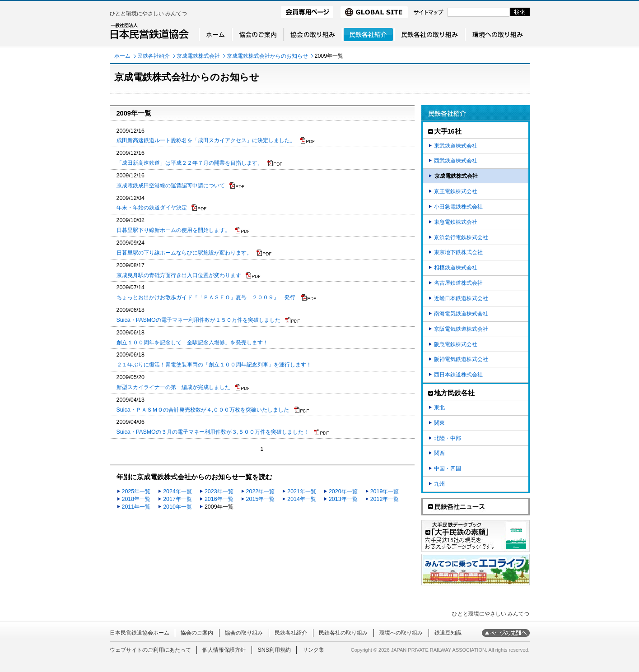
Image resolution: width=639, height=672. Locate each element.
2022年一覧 (261, 491)
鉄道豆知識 (448, 633)
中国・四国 (448, 468)
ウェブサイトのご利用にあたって (150, 650)
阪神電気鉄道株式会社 (461, 359)
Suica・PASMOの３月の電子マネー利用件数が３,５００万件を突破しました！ (223, 432)
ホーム (122, 56)
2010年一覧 (177, 507)
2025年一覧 (136, 491)
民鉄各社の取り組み (343, 633)
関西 (439, 453)
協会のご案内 (197, 633)
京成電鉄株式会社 (198, 56)
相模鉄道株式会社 (456, 268)
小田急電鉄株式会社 (458, 207)
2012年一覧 (385, 499)
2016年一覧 (219, 499)
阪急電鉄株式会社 (456, 344)
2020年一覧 (343, 491)
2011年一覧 (136, 507)
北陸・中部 (448, 438)
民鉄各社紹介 (154, 56)
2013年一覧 (343, 499)
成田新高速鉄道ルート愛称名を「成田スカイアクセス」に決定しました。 (216, 140)
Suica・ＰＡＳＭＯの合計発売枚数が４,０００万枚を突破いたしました (213, 410)
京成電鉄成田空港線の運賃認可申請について (181, 185)
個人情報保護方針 (224, 650)
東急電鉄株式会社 (456, 222)
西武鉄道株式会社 (456, 161)
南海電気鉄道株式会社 (461, 314)
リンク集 (313, 650)
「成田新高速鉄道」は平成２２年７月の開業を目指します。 (200, 163)
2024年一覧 (177, 491)
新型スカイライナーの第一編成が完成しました (183, 387)
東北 (439, 408)
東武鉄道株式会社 (456, 146)
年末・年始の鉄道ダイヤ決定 (162, 208)
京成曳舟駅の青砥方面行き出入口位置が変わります (189, 275)
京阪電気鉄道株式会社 (461, 329)
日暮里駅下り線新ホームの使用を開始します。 (183, 230)
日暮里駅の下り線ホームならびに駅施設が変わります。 (194, 253)
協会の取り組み (244, 633)
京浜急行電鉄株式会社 (461, 237)
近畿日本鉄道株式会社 (461, 298)
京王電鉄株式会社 (456, 191)
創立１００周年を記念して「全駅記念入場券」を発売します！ (192, 343)
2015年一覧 (261, 499)
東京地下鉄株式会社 (458, 252)
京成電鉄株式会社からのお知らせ (267, 56)
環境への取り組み (401, 633)
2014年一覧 (302, 499)
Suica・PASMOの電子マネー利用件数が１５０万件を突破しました (209, 320)
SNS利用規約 (274, 650)
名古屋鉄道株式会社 (458, 283)
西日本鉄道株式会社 (458, 375)
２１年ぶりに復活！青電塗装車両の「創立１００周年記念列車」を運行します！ (214, 365)
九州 (439, 484)
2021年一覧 (302, 491)
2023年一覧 (219, 491)
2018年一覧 (136, 499)
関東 (439, 423)
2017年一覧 (177, 499)
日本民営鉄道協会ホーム (140, 633)
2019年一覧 (385, 491)
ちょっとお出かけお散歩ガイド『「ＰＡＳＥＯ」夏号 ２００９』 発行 (217, 297)
